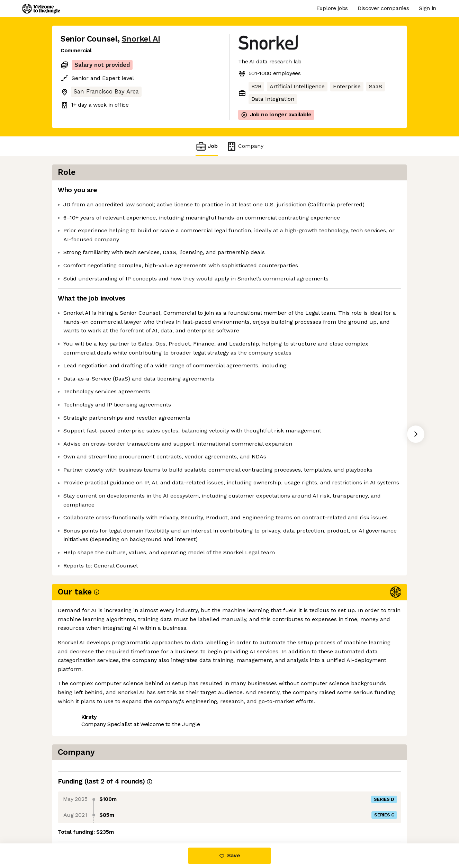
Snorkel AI (141, 39)
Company (245, 146)
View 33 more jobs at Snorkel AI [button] (152, 814)
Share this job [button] (80, 814)
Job (207, 146)
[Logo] (41, 9)
